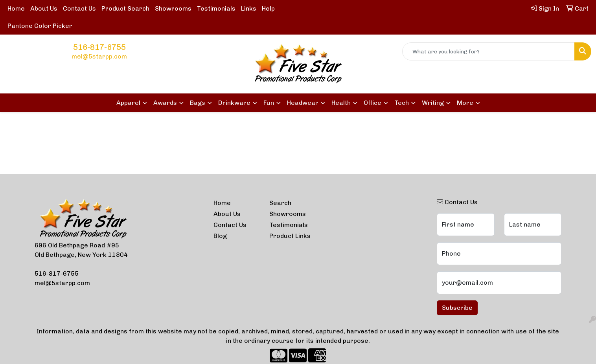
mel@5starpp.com (99, 56)
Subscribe (457, 308)
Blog (220, 236)
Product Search (125, 8)
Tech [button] (402, 103)
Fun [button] (269, 103)
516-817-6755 (99, 47)
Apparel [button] (128, 103)
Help (268, 8)
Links (249, 8)
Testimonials (216, 8)
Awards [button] (165, 103)
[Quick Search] (488, 51)
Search (280, 203)
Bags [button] (198, 103)
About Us (44, 8)
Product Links (290, 236)
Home (16, 8)
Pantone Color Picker (40, 26)
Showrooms (173, 8)
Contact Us (79, 8)
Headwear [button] (303, 103)
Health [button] (341, 103)
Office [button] (372, 103)
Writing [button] (433, 103)
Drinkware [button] (234, 103)
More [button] (465, 103)
